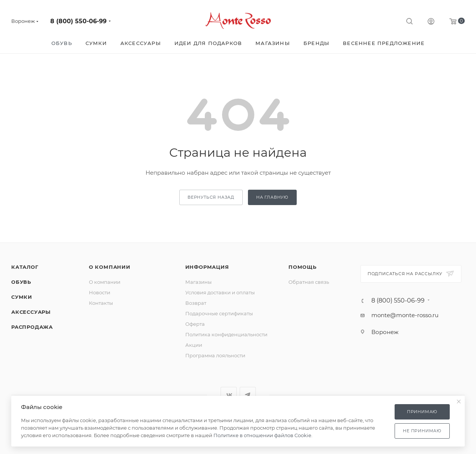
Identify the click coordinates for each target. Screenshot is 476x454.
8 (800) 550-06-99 (78, 21)
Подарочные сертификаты (219, 313)
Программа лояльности (215, 355)
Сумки (22, 297)
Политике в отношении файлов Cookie (262, 435)
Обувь (21, 282)
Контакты (101, 303)
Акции (194, 345)
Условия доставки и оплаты (220, 292)
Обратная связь (309, 282)
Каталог (25, 267)
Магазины (198, 282)
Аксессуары (31, 312)
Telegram (248, 395)
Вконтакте (229, 395)
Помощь (303, 267)
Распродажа (32, 327)
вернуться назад (211, 197)
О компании (110, 267)
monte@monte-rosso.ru (405, 315)
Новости (100, 292)
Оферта (195, 324)
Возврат (196, 303)
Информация (207, 267)
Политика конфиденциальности (226, 334)
